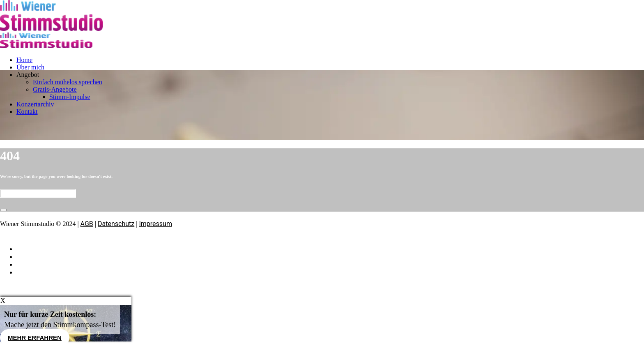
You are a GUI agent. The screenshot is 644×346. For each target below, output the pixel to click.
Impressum (155, 224)
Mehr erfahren (35, 338)
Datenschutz (116, 224)
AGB (87, 224)
